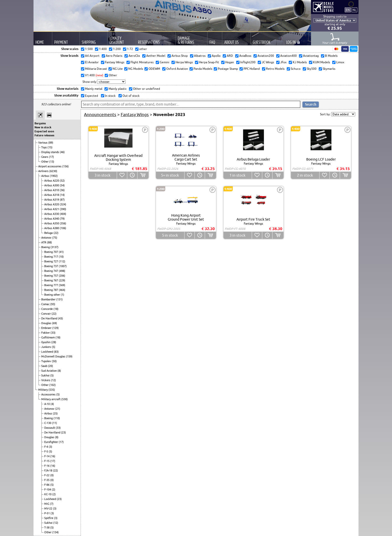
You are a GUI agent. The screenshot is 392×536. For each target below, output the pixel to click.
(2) (53, 489)
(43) (60, 318)
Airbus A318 (52, 195)
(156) (65, 166)
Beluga (49, 233)
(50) (54, 361)
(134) (55, 532)
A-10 (47, 404)
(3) (50, 447)
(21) (58, 409)
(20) (50, 366)
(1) (62, 295)
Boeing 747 (51, 271)
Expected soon (44, 131)
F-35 (47, 480)
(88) (49, 242)
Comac (46, 304)
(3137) (54, 247)
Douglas (47, 323)
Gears (45, 157)
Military (43, 390)
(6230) (53, 171)
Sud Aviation (49, 371)
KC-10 (48, 494)
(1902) (54, 176)
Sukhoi (46, 375)
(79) (62, 219)
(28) (54, 342)
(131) (59, 299)
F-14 (47, 456)
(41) (61, 252)
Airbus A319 (52, 200)
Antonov (47, 238)
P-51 (47, 513)
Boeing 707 (51, 252)
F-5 (46, 451)
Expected (91, 96)
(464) (62, 290)
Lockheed (47, 352)
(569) (62, 285)
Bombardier (49, 299)
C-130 (48, 423)
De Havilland (50, 318)
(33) (53, 333)
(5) (53, 347)
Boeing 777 (51, 285)
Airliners (44, 171)
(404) (63, 214)
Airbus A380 (52, 228)
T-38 (47, 527)
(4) (52, 404)
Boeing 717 (51, 257)
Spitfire (49, 518)
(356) (63, 223)
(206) (62, 276)
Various (43, 143)
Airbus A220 (52, 181)
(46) (62, 152)
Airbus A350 (52, 223)
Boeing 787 (51, 290)
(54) (62, 185)
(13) (52, 162)
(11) (54, 423)
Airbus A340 (52, 219)
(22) (56, 233)
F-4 (46, 447)
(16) (53, 456)
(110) (57, 418)
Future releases (44, 135)
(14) (62, 195)
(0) (52, 475)
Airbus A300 (52, 185)
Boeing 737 (51, 266)
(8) (59, 371)
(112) (62, 261)
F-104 (48, 489)
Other (45, 162)
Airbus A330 (52, 214)
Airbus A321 (52, 209)
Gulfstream (48, 337)
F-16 (47, 466)
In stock (110, 96)
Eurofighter (51, 442)
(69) (54, 323)
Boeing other (52, 295)
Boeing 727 (51, 261)
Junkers (46, 347)
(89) (51, 143)
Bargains (40, 123)
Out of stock (131, 96)
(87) (62, 200)
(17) (51, 157)
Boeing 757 (51, 276)
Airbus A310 (52, 190)
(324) (63, 204)
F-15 (47, 461)
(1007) (63, 266)
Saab (45, 366)
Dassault (50, 428)
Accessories (49, 394)
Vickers (46, 380)
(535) (52, 390)
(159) (69, 356)
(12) (53, 380)
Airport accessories (50, 166)
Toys (44, 147)
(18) (56, 309)
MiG (47, 504)
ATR (44, 242)
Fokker (46, 333)
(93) (53, 304)
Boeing (46, 247)
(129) (55, 328)
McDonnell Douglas (54, 356)
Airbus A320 (52, 204)
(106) (63, 228)
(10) (61, 257)
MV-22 (49, 508)
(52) (62, 181)
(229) (62, 280)
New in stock (43, 127)
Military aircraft (51, 399)
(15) (50, 147)
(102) (52, 385)
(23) (63, 432)
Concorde (47, 309)
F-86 (47, 485)
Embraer (47, 328)
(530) (64, 399)
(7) (52, 504)
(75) (55, 238)
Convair (46, 314)
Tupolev (46, 361)
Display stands (50, 152)
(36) (62, 190)
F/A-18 (49, 470)
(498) (62, 271)
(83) (56, 352)
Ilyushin (46, 342)
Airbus (45, 176)
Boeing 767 (51, 280)
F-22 (47, 475)
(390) (63, 209)
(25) (55, 413)
